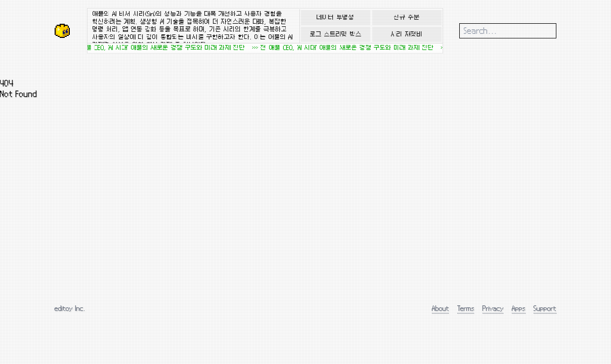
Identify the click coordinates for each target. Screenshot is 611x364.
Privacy (493, 308)
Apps (519, 308)
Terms (466, 308)
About (441, 308)
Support (545, 308)
